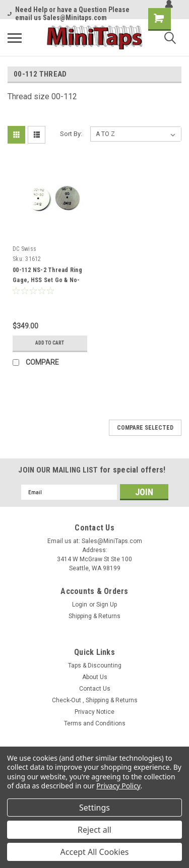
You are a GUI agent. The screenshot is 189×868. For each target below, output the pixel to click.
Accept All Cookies (95, 852)
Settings (94, 808)
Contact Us (95, 689)
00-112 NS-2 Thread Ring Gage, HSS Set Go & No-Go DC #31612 (47, 280)
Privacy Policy (118, 786)
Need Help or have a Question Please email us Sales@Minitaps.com (69, 14)
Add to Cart (50, 343)
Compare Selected (145, 428)
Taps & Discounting (95, 665)
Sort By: (71, 134)
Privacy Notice (94, 712)
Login (80, 605)
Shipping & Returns (94, 616)
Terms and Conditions (95, 723)
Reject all (94, 830)
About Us (95, 677)
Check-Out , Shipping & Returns (95, 700)
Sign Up (107, 605)
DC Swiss (24, 249)
